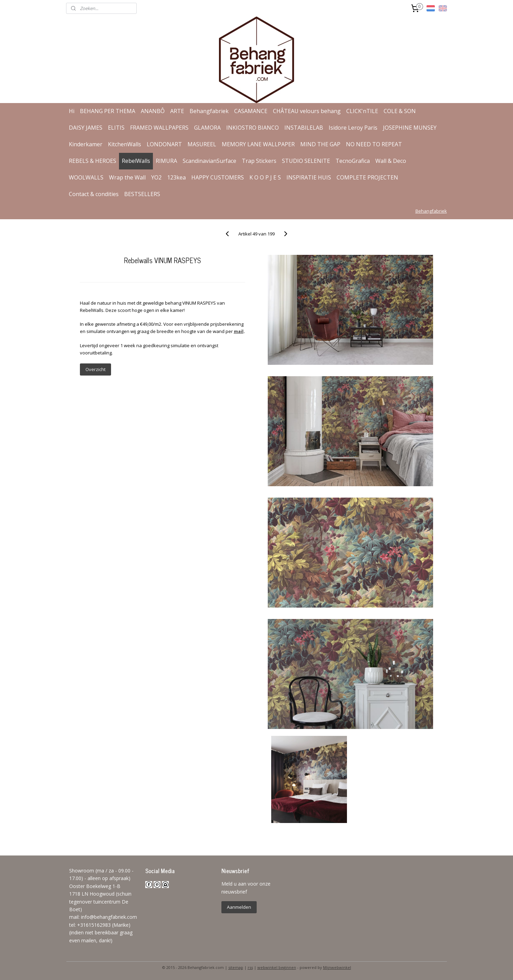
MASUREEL (202, 144)
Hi (72, 111)
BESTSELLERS (142, 194)
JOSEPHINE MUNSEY (410, 128)
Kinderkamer (86, 144)
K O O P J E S (265, 177)
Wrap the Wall (127, 177)
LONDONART (164, 144)
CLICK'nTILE (362, 111)
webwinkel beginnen (277, 967)
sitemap (236, 967)
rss (250, 967)
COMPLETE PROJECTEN (367, 177)
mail (239, 331)
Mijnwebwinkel (337, 967)
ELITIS (116, 128)
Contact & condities (94, 194)
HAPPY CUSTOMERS (218, 177)
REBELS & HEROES (93, 161)
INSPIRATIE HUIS (309, 177)
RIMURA (166, 161)
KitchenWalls (125, 144)
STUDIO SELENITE (306, 161)
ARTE (177, 111)
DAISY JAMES (86, 128)
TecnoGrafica (353, 161)
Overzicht (95, 369)
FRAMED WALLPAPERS (159, 128)
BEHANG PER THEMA (108, 111)
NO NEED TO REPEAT (374, 144)
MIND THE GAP (320, 144)
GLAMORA (207, 128)
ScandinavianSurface (209, 161)
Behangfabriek (209, 111)
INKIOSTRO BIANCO (253, 128)
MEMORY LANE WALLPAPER (258, 144)
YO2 (156, 177)
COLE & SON (400, 111)
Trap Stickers (259, 161)
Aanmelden (239, 907)
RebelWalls (136, 161)
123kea (176, 177)
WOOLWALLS (86, 177)
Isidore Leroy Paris (353, 128)
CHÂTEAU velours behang (307, 111)
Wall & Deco (391, 161)
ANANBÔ (153, 111)
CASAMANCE (251, 111)
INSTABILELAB (304, 128)
